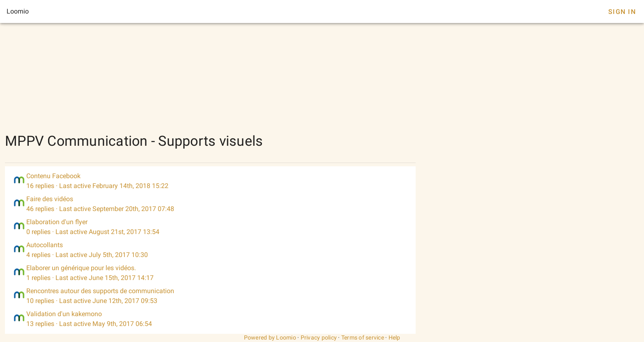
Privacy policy (319, 337)
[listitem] (210, 181)
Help (394, 337)
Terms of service (363, 337)
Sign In (622, 12)
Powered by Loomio (270, 337)
